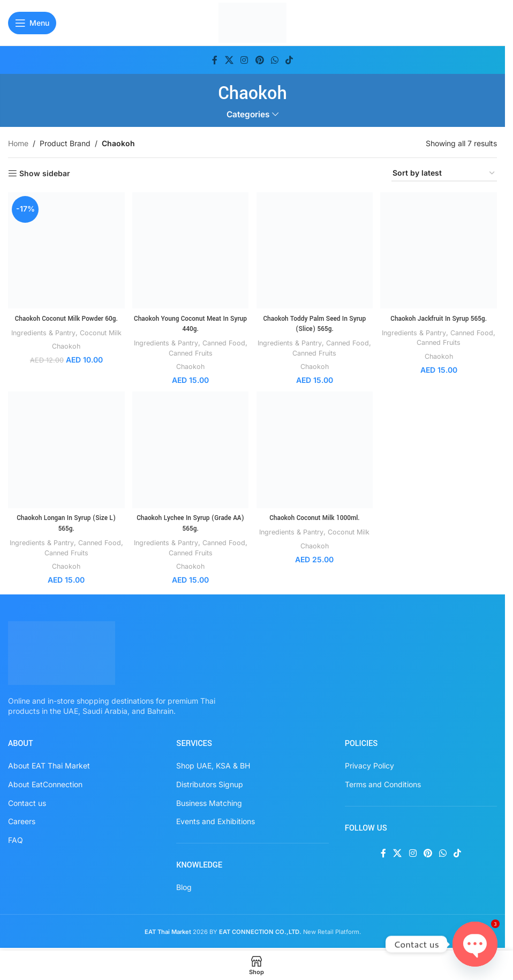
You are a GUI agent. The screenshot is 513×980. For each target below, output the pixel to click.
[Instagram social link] (244, 60)
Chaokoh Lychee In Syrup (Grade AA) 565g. (190, 522)
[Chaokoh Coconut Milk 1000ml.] (315, 450)
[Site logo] (252, 22)
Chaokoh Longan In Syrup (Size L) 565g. (65, 522)
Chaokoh (65, 353)
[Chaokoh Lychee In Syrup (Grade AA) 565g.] (190, 450)
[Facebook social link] (215, 60)
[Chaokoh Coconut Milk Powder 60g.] (65, 249)
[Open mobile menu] (32, 23)
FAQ (16, 838)
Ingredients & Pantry (48, 330)
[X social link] (229, 60)
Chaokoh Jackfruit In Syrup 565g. (440, 316)
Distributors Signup (210, 783)
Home (18, 143)
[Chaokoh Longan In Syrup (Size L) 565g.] (65, 450)
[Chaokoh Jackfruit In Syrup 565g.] (440, 249)
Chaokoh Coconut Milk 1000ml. (315, 516)
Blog (184, 885)
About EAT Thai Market (49, 764)
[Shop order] (444, 174)
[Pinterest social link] (259, 60)
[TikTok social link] (289, 60)
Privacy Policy (369, 764)
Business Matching (209, 801)
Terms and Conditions (383, 783)
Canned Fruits (200, 351)
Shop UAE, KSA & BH (213, 764)
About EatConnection (45, 783)
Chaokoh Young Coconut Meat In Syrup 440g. (190, 321)
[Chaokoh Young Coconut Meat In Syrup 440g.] (190, 249)
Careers (22, 820)
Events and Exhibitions (216, 820)
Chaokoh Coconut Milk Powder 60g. (65, 316)
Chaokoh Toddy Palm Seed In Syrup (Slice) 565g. (315, 321)
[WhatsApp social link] (274, 60)
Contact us (27, 801)
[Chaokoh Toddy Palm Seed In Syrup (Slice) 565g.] (315, 249)
